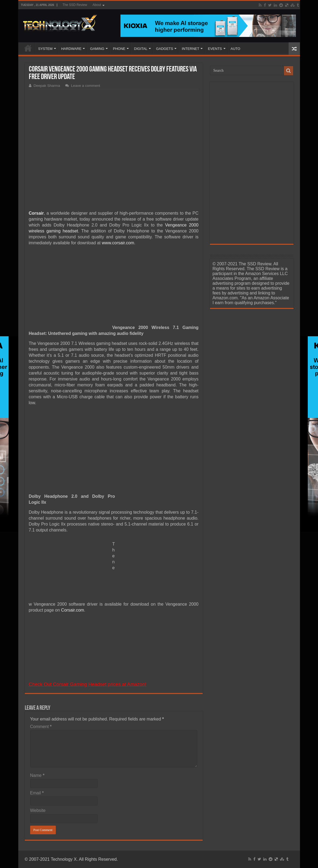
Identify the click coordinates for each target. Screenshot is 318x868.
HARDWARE (71, 49)
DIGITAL (141, 49)
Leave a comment (86, 86)
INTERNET (190, 49)
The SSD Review (75, 5)
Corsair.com (73, 610)
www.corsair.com (118, 243)
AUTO (236, 49)
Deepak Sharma (47, 86)
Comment (41, 727)
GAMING (97, 49)
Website (38, 810)
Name (37, 775)
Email (37, 793)
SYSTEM (45, 49)
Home (28, 48)
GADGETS (165, 49)
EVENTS (215, 49)
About (97, 5)
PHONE (119, 49)
